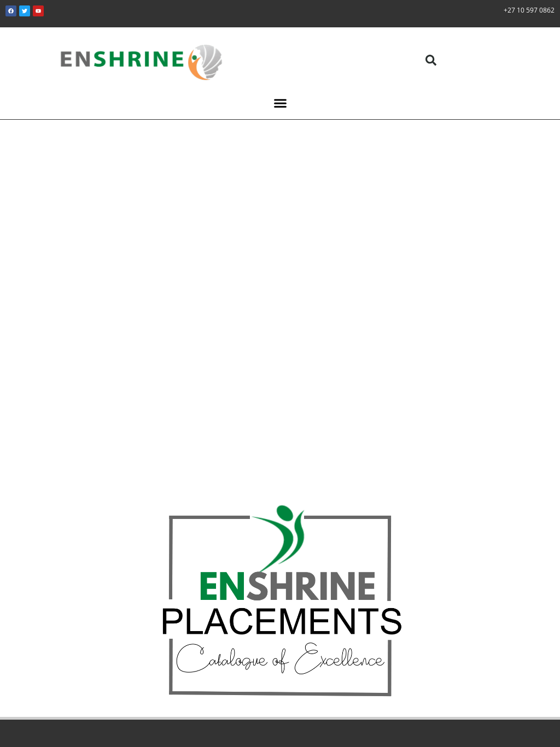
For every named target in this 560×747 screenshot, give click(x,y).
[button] (431, 60)
